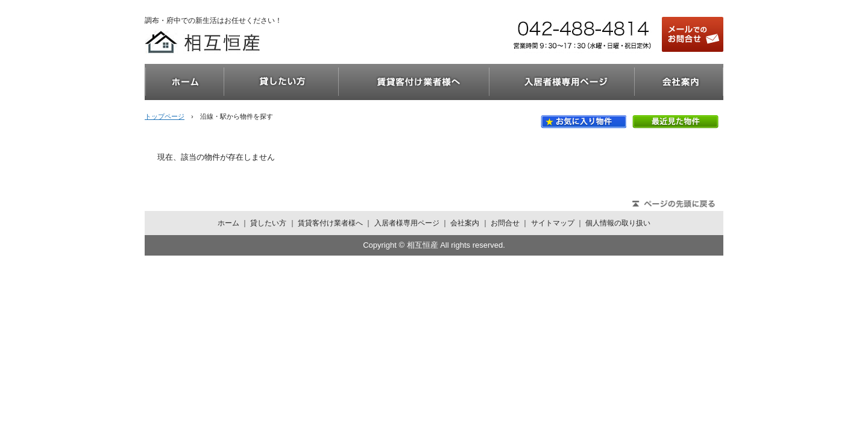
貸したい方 (281, 82)
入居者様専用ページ (562, 82)
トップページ (165, 116)
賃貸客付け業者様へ (414, 82)
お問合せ (505, 223)
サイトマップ (553, 223)
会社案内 (679, 82)
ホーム (184, 82)
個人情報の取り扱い (618, 223)
